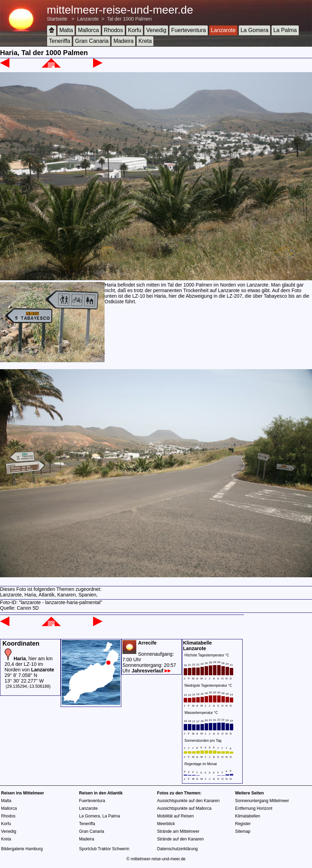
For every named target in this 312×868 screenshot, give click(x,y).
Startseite (57, 19)
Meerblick (166, 824)
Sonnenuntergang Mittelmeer (262, 801)
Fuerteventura (189, 30)
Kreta (145, 41)
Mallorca (88, 30)
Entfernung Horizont (254, 808)
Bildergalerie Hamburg (22, 849)
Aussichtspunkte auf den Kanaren (188, 801)
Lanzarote (88, 19)
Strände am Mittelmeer (178, 831)
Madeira (123, 41)
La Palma (285, 30)
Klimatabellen (248, 816)
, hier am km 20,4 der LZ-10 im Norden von (29, 664)
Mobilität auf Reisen (176, 816)
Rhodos (113, 30)
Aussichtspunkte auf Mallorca (184, 808)
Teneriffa (59, 41)
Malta (66, 30)
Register (243, 824)
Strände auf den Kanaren (181, 839)
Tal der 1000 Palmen (129, 19)
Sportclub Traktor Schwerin (104, 849)
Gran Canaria (92, 41)
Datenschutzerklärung (178, 849)
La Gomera (254, 30)
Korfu (135, 30)
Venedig (156, 30)
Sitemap (243, 831)
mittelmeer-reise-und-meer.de (120, 10)
